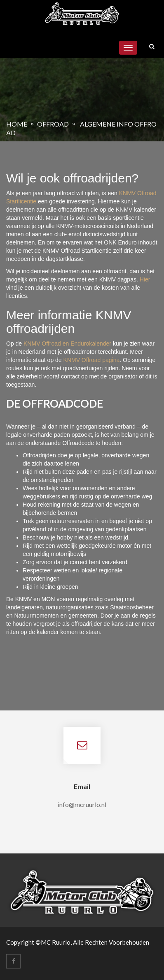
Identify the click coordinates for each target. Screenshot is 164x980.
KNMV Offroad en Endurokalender (68, 344)
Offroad (53, 124)
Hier (145, 279)
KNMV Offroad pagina (92, 360)
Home (17, 124)
